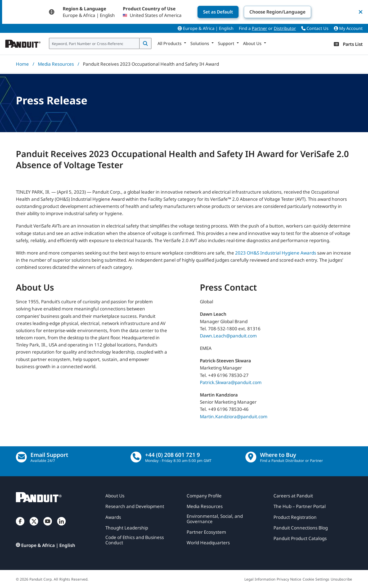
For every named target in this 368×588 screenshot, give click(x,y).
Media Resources (56, 64)
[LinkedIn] (61, 527)
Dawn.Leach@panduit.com (228, 335)
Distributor (285, 28)
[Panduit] (23, 42)
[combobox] (94, 43)
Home (22, 64)
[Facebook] (20, 527)
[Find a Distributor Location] (251, 457)
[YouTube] (48, 527)
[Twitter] (34, 527)
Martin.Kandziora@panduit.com (234, 416)
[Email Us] (21, 457)
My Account (348, 28)
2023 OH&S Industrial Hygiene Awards (276, 253)
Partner (259, 28)
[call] (136, 457)
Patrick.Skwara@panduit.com (231, 382)
